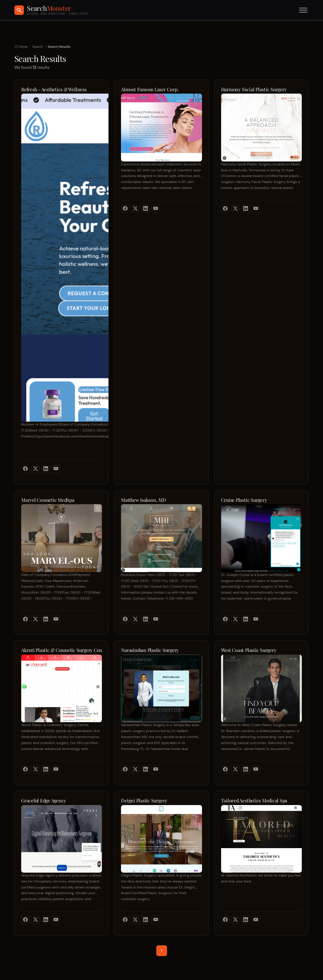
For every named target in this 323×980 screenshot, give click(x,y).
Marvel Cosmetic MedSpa (48, 500)
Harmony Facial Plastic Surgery (254, 89)
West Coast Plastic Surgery (249, 650)
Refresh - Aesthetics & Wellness (54, 89)
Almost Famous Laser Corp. (150, 89)
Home (21, 47)
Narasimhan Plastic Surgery (150, 650)
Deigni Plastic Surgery (144, 801)
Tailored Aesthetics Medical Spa (254, 801)
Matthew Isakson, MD (143, 500)
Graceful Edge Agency (44, 801)
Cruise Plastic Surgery (244, 500)
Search (37, 47)
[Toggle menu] (303, 10)
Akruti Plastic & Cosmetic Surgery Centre (62, 650)
